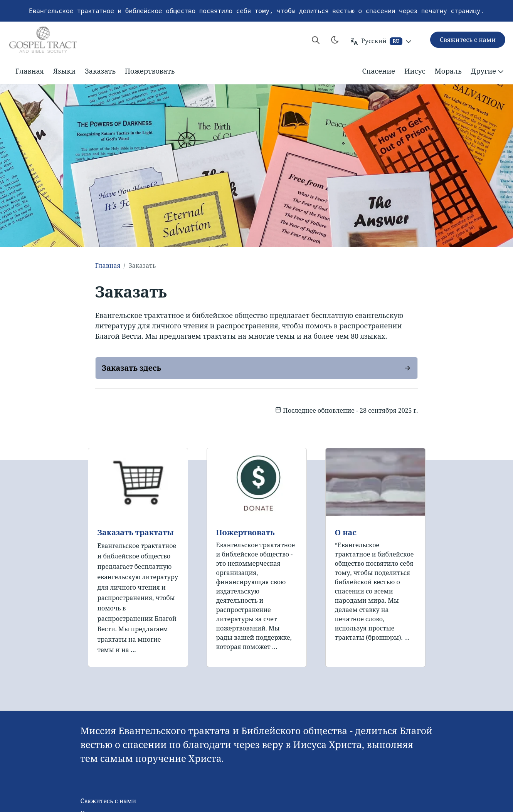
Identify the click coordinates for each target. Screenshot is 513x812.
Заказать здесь (131, 368)
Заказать (100, 71)
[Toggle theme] (335, 40)
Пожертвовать (150, 71)
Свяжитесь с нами (108, 801)
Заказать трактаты (136, 532)
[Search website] (316, 40)
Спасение (378, 71)
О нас (346, 532)
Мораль (448, 71)
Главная (30, 71)
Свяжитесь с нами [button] (468, 40)
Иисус (415, 71)
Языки (64, 71)
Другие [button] (488, 71)
